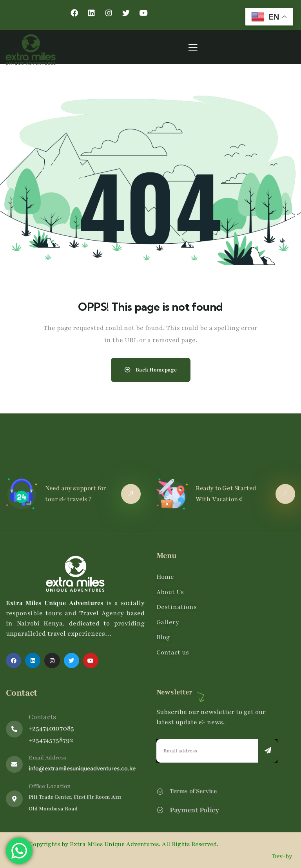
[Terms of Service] (160, 791)
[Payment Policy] (160, 810)
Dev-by (283, 856)
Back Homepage (151, 370)
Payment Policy (194, 810)
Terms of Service (193, 791)
